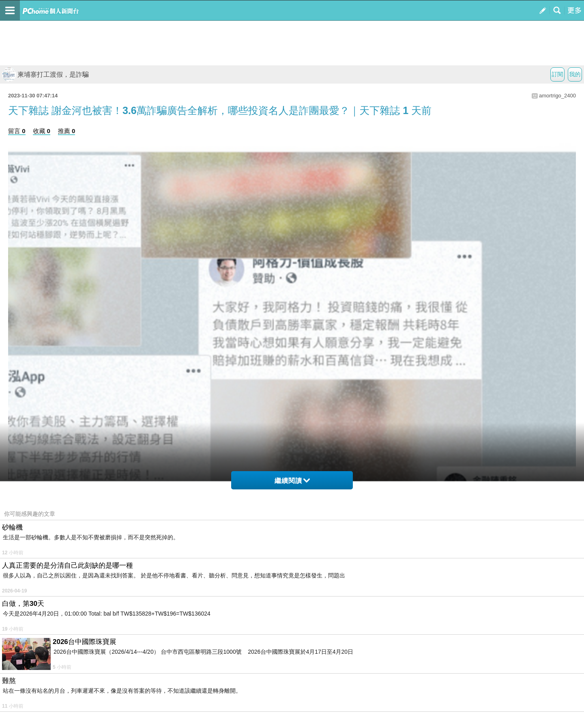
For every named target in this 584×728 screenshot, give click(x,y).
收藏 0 (42, 131)
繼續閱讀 (292, 481)
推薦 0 (67, 131)
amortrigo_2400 (557, 96)
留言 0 (17, 131)
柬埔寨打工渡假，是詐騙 (45, 74)
